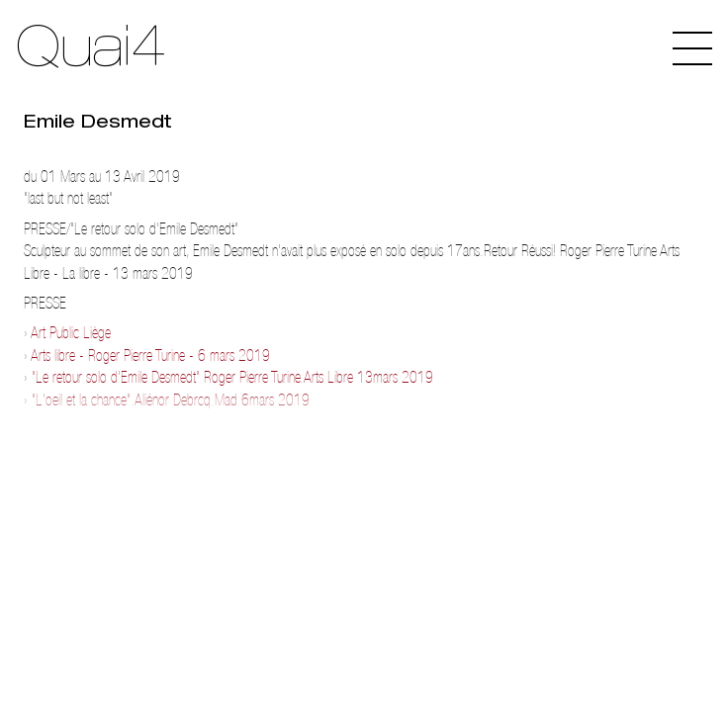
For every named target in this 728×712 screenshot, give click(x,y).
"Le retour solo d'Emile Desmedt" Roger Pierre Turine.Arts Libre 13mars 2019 (232, 377)
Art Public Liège (71, 333)
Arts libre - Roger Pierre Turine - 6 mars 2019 (150, 356)
